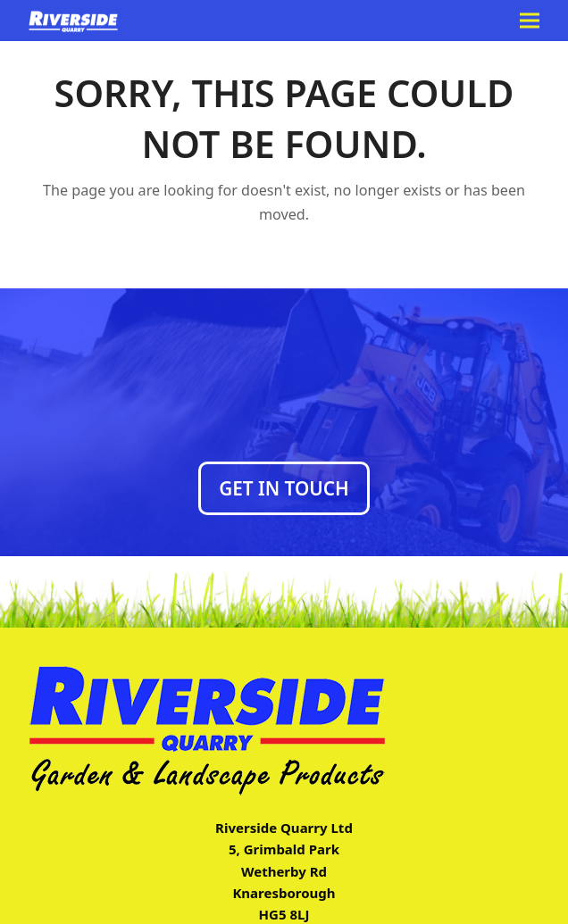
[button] (530, 21)
